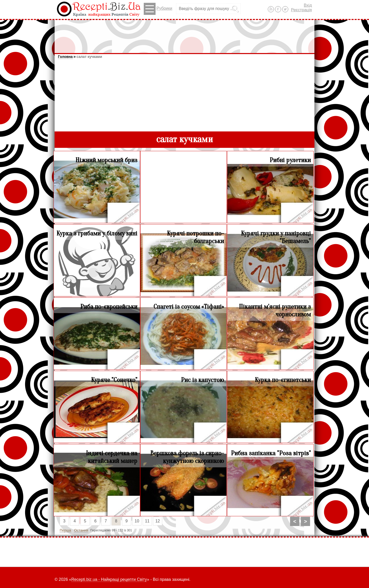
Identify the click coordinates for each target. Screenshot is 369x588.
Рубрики (158, 9)
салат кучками (89, 57)
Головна (65, 57)
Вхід (308, 5)
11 (147, 521)
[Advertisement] (184, 34)
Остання (81, 530)
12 (158, 521)
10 (137, 521)
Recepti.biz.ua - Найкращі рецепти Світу (109, 579)
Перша (65, 530)
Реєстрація (301, 10)
